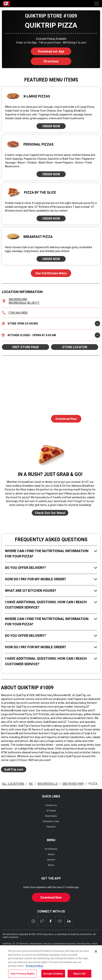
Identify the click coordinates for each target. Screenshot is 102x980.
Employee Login (51, 821)
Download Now (64, 418)
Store (51, 324)
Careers (51, 860)
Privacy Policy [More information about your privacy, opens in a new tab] (34, 970)
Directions (45, 60)
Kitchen (51, 335)
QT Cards (51, 811)
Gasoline (51, 827)
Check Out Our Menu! (50, 513)
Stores (51, 854)
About (51, 865)
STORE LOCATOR (75, 347)
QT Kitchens (51, 849)
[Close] (96, 956)
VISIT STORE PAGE (25, 347)
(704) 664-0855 (18, 313)
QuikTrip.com (14, 769)
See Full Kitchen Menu (51, 273)
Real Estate (51, 816)
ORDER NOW (51, 126)
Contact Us (51, 805)
